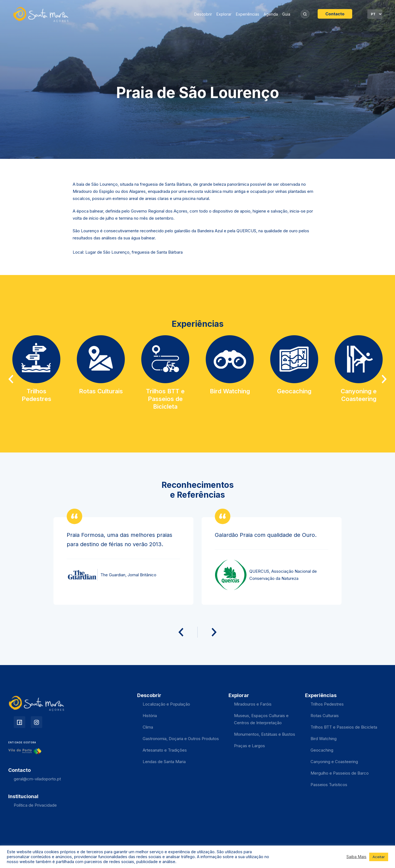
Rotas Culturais (325, 716)
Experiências (248, 14)
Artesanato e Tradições (165, 750)
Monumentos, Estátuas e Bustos (265, 734)
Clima (148, 727)
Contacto (335, 14)
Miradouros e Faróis (253, 704)
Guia (286, 14)
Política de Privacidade (35, 805)
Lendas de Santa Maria (164, 762)
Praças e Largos (249, 746)
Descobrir (203, 14)
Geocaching (322, 750)
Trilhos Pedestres (327, 704)
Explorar (224, 14)
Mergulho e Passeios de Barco (340, 773)
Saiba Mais (356, 857)
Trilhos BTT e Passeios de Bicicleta (344, 727)
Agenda (271, 14)
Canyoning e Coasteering (334, 762)
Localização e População (166, 704)
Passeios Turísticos (329, 785)
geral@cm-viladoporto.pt (37, 779)
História (150, 716)
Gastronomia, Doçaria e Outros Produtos (181, 739)
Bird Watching (324, 739)
